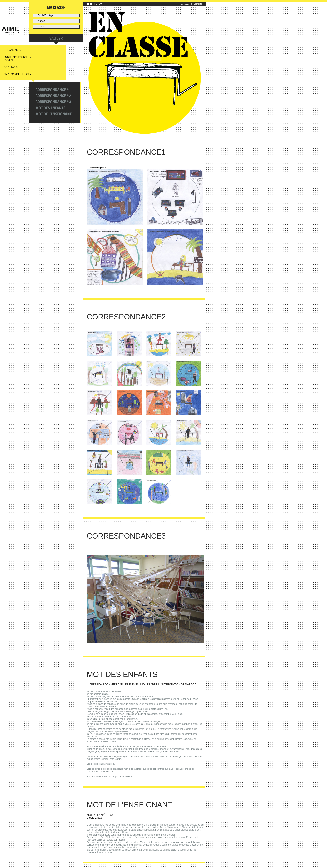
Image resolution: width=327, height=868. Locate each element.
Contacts (198, 4)
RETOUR (99, 4)
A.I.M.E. (185, 4)
